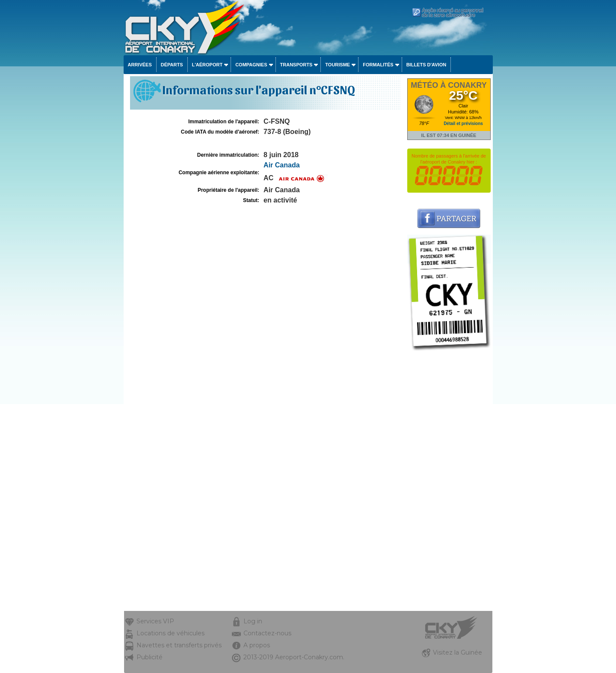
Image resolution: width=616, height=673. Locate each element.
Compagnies (251, 65)
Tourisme (338, 65)
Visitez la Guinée (458, 652)
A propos (257, 645)
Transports (296, 65)
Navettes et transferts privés (179, 645)
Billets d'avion (426, 65)
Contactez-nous (267, 633)
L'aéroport (207, 65)
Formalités (378, 65)
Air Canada (281, 165)
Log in (253, 621)
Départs (172, 65)
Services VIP (155, 621)
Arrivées (140, 65)
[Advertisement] (449, 482)
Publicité (150, 657)
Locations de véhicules (170, 633)
